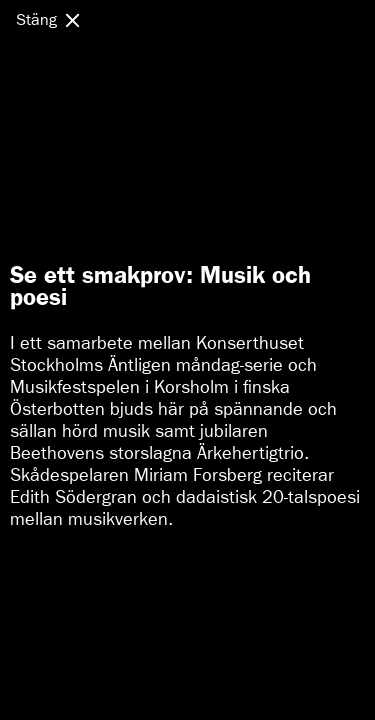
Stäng (36, 19)
